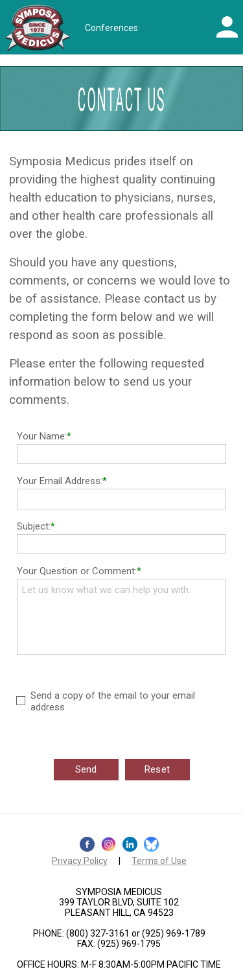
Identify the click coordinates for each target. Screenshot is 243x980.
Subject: (34, 526)
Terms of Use (159, 861)
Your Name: (42, 436)
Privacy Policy (80, 861)
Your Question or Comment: (77, 571)
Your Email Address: (60, 481)
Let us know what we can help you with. (121, 617)
